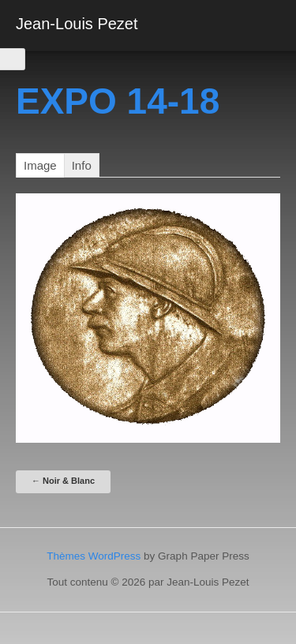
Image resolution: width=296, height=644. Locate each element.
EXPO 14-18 (118, 101)
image (40, 165)
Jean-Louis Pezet (77, 24)
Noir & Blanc (63, 481)
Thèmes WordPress (94, 556)
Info (82, 165)
